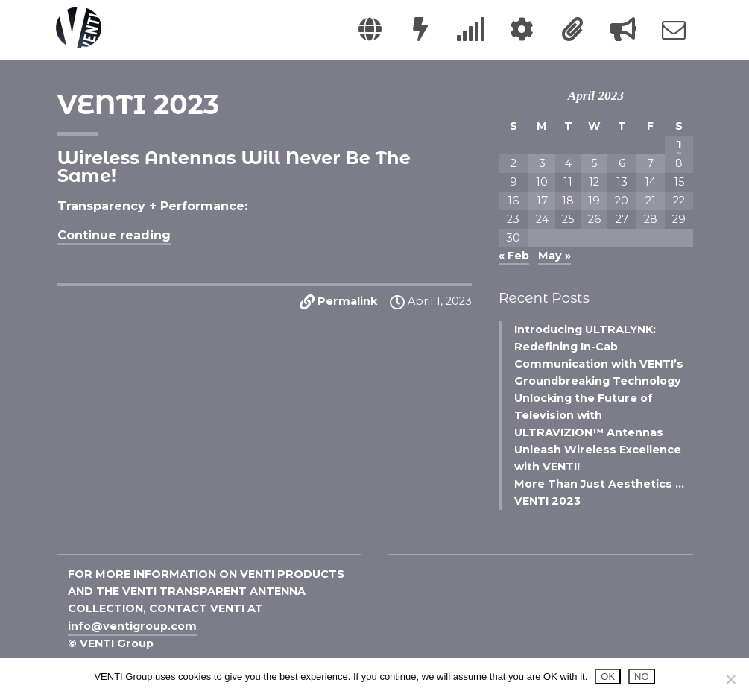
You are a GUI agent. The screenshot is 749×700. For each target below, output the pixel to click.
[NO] (730, 679)
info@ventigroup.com (132, 626)
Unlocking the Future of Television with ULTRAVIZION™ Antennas (589, 415)
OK (608, 677)
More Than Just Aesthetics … (599, 484)
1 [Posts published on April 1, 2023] (679, 145)
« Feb (514, 256)
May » (554, 256)
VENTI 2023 (138, 104)
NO (642, 677)
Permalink (347, 302)
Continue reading (114, 235)
